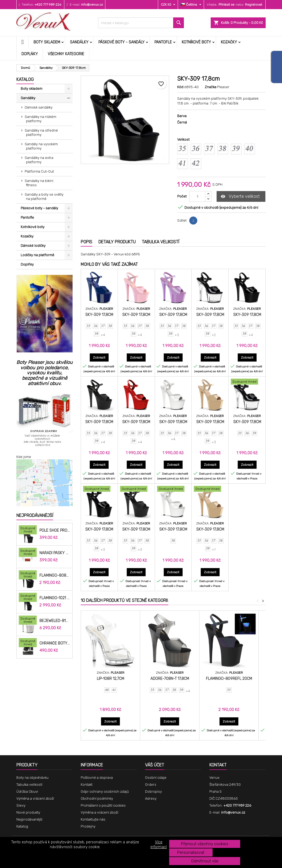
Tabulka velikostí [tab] (160, 242)
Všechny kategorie (66, 54)
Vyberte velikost (240, 197)
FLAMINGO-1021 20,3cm (55, 598)
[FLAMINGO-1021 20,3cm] (28, 598)
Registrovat (254, 5)
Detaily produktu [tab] (117, 242)
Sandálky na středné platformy (41, 133)
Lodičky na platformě (37, 255)
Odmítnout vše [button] (205, 861)
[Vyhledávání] (141, 23)
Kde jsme (24, 457)
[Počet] (197, 196)
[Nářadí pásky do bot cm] (28, 553)
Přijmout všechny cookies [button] (205, 844)
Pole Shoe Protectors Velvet (55, 531)
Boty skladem (47, 42)
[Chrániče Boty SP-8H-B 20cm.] (28, 643)
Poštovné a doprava (97, 778)
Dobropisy (153, 791)
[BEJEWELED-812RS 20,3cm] (28, 621)
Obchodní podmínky (97, 798)
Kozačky (229, 42)
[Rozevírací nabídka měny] (169, 5)
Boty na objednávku (32, 778)
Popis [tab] (86, 242)
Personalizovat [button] (191, 852)
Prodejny (88, 826)
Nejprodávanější (35, 515)
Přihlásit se (226, 5)
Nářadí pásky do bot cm (55, 553)
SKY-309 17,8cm (99, 315)
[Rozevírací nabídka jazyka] (192, 5)
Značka (211, 87)
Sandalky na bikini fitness (39, 183)
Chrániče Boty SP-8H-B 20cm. (55, 643)
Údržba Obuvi (27, 791)
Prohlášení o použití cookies (103, 805)
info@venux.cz (92, 5)
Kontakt (87, 785)
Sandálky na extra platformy (39, 160)
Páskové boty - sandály (121, 42)
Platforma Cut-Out (39, 171)
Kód (180, 87)
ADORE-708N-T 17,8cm (170, 679)
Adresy (151, 798)
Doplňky (30, 54)
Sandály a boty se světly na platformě (44, 197)
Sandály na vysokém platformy (41, 146)
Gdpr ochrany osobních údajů (105, 791)
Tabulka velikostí (29, 785)
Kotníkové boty (196, 42)
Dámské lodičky (33, 246)
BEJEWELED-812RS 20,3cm (55, 621)
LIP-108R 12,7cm (110, 679)
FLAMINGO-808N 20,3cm (55, 576)
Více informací (159, 845)
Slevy (21, 805)
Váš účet (155, 765)
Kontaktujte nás (93, 819)
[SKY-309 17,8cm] (247, 382)
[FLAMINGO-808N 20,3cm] (28, 575)
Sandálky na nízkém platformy (40, 119)
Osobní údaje (156, 778)
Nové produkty (28, 812)
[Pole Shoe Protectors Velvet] (28, 530)
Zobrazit (101, 357)
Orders (151, 785)
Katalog (25, 79)
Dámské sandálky (39, 107)
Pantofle (163, 42)
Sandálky (79, 42)
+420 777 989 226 (48, 5)
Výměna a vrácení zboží (35, 798)
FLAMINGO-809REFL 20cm (229, 679)
